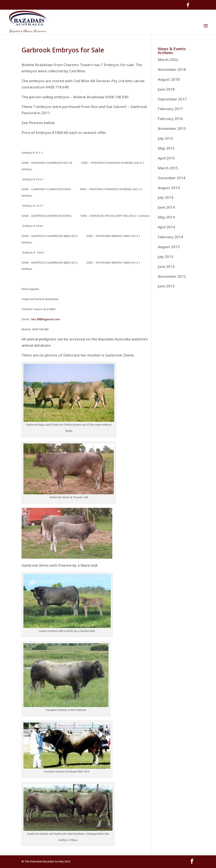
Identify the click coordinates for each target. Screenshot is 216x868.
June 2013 (166, 266)
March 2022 (168, 60)
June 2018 (166, 89)
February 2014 (170, 237)
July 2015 (165, 138)
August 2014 (169, 188)
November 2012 (172, 276)
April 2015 (166, 158)
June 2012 (166, 286)
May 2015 (166, 148)
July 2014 (165, 197)
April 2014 (166, 227)
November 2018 (172, 69)
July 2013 (165, 257)
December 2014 (171, 178)
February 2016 (170, 119)
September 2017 (172, 99)
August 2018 (169, 79)
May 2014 (166, 217)
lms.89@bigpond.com (46, 319)
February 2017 (170, 109)
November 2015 (172, 128)
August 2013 (169, 247)
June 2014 (166, 207)
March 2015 (168, 168)
